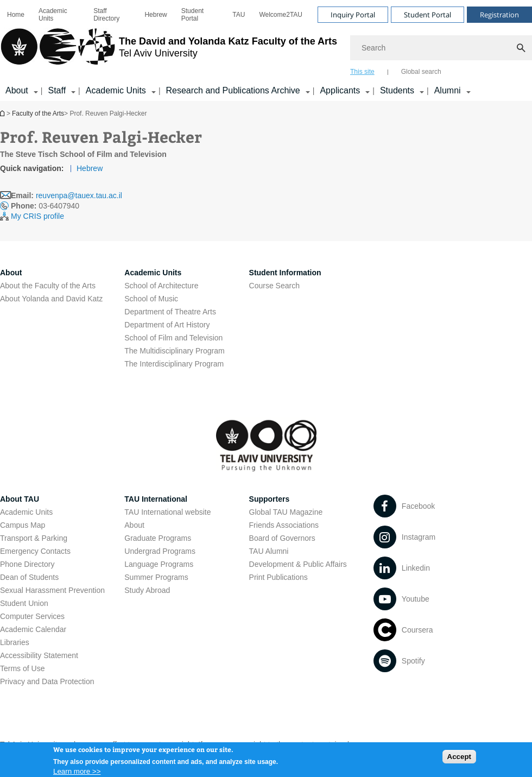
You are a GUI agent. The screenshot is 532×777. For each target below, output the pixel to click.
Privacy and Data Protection (47, 681)
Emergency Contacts (35, 551)
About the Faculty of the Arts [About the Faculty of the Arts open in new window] (48, 286)
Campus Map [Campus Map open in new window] (23, 525)
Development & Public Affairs (298, 564)
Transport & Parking (34, 538)
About (134, 525)
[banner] (266, 50)
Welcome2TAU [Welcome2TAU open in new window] (281, 15)
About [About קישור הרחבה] (17, 90)
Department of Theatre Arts (170, 312)
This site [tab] (362, 72)
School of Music (151, 299)
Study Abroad (147, 590)
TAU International (156, 499)
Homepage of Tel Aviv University (3, 113)
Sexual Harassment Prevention (52, 590)
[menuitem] (16, 15)
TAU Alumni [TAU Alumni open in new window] (269, 551)
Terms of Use (22, 668)
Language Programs (159, 564)
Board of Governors (282, 538)
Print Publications (278, 577)
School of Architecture (161, 286)
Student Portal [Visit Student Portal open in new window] (427, 15)
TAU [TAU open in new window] (239, 15)
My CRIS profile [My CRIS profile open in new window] (37, 216)
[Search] (441, 48)
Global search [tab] (421, 72)
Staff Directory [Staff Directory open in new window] (106, 15)
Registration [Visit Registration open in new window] (499, 15)
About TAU (20, 499)
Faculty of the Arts (38, 113)
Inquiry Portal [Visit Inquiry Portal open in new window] (353, 15)
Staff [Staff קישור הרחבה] (57, 90)
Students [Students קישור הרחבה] (397, 90)
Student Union (24, 603)
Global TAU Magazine (286, 512)
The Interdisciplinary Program (174, 364)
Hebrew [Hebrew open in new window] (156, 15)
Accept (459, 758)
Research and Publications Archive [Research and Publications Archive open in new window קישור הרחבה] (233, 90)
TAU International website (167, 512)
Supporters (270, 499)
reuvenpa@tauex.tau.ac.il (79, 195)
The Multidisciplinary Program (174, 351)
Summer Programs (156, 577)
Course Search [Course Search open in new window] (274, 286)
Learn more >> (77, 773)
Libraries (15, 642)
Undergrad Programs (160, 551)
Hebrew (90, 168)
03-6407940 (45, 206)
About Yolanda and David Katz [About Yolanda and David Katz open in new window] (51, 299)
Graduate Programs (158, 538)
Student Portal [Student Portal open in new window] (192, 15)
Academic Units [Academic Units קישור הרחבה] (116, 90)
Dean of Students (29, 577)
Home (16, 15)
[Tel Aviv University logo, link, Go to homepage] (169, 52)
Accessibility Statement (39, 655)
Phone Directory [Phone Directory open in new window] (27, 564)
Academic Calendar (33, 629)
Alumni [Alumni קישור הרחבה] (448, 90)
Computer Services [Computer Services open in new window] (32, 616)
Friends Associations (284, 525)
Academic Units (53, 15)
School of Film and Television (173, 338)
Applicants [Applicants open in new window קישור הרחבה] (340, 90)
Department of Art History (167, 325)
